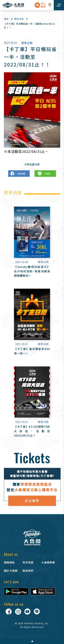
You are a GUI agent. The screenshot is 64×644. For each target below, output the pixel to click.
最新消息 (19, 19)
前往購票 (32, 501)
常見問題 (28, 562)
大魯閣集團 (48, 562)
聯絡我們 (28, 571)
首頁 (6, 19)
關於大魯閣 (11, 571)
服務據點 (9, 562)
